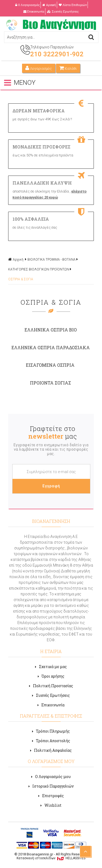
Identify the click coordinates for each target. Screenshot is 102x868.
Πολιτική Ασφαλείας (51, 750)
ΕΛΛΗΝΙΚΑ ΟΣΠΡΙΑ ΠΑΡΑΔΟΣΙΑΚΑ (51, 347)
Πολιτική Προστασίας (51, 686)
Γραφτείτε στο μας (52, 432)
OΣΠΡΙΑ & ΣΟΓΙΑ (21, 279)
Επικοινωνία (34, 11)
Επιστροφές (51, 796)
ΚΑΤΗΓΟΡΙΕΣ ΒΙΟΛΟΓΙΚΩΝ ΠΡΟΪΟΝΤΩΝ (39, 269)
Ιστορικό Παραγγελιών (51, 786)
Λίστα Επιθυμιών (73, 5)
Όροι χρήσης (51, 676)
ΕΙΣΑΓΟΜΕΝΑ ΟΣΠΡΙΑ (50, 365)
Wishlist (51, 805)
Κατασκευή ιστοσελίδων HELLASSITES (51, 858)
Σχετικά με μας (51, 667)
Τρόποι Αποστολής (51, 741)
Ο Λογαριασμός (27, 5)
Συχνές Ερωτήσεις (63, 11)
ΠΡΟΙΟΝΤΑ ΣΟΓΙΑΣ (50, 383)
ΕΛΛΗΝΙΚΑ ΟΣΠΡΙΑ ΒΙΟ (51, 330)
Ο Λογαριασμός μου (51, 777)
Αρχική (49, 5)
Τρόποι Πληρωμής (51, 731)
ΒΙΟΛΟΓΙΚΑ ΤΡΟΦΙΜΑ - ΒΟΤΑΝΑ (52, 260)
